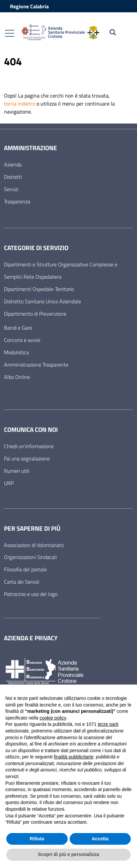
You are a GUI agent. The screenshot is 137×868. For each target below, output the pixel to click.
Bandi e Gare (18, 328)
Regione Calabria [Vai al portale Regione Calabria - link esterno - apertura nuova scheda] (29, 6)
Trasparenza (17, 201)
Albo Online (17, 377)
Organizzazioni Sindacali (30, 557)
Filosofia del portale (25, 569)
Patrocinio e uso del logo (31, 594)
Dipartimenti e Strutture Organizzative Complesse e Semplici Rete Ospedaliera (61, 271)
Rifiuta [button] (37, 839)
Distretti (13, 177)
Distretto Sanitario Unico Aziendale (42, 301)
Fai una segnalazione (27, 458)
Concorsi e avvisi (22, 340)
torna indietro (20, 104)
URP (9, 483)
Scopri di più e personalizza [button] (68, 854)
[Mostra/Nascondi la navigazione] (10, 33)
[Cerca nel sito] (117, 32)
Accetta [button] (100, 839)
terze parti (108, 724)
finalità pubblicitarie (73, 757)
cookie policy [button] (53, 718)
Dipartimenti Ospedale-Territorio (39, 289)
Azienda (13, 164)
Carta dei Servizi (22, 582)
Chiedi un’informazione (29, 446)
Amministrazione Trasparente (36, 365)
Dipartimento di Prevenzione (35, 314)
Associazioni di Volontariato (34, 545)
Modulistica (16, 352)
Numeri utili (17, 471)
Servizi (11, 189)
